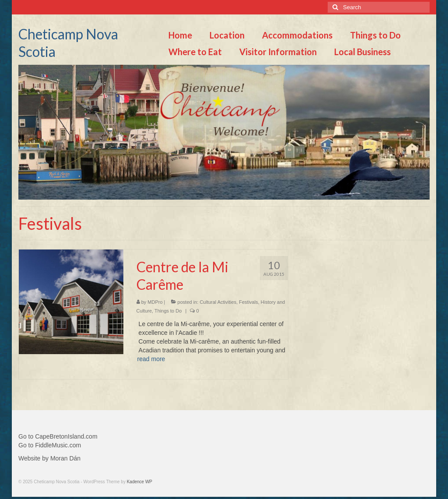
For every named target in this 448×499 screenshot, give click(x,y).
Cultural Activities (218, 302)
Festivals (248, 302)
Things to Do (168, 311)
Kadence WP (140, 482)
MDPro (155, 302)
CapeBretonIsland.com (66, 436)
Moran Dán (65, 458)
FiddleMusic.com (58, 445)
